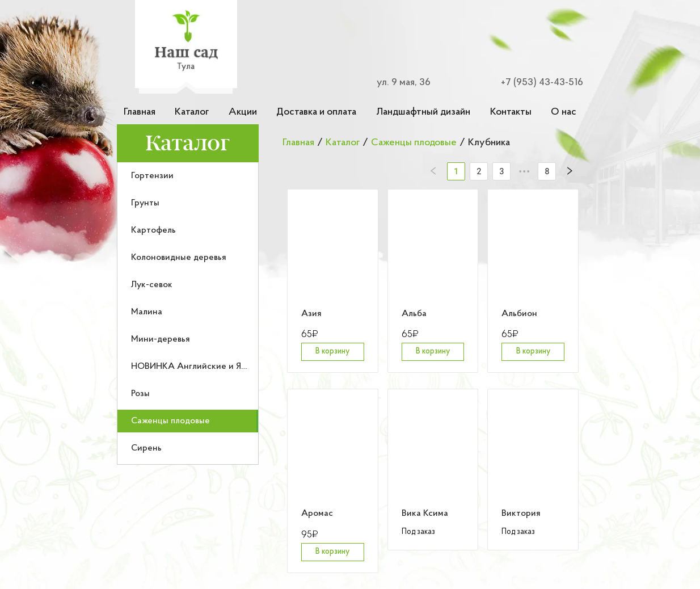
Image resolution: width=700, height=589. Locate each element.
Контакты (511, 112)
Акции (243, 112)
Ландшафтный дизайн (423, 112)
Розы (140, 394)
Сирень (146, 448)
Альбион (519, 314)
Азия (311, 314)
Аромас (317, 514)
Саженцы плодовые (170, 421)
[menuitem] (188, 176)
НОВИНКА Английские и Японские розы (214, 367)
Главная (140, 112)
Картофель (153, 230)
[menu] (188, 314)
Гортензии (152, 176)
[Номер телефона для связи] (535, 83)
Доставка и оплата (316, 112)
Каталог (192, 112)
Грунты (145, 203)
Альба (414, 314)
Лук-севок (152, 285)
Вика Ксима (425, 514)
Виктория (521, 514)
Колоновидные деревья (179, 258)
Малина (147, 312)
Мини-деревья (161, 339)
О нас (564, 112)
